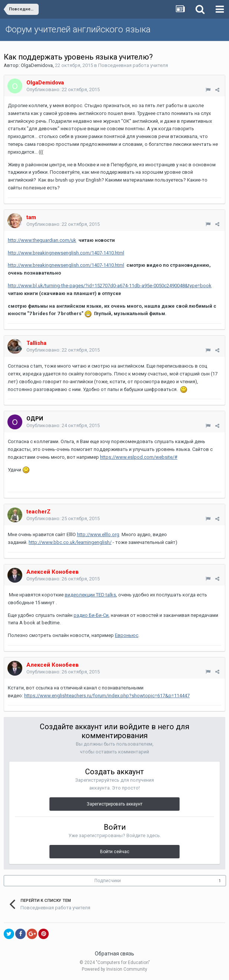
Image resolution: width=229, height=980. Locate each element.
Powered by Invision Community (115, 969)
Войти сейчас (115, 852)
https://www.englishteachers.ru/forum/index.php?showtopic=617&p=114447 (107, 696)
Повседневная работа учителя (133, 65)
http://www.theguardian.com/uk (42, 240)
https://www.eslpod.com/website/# (139, 457)
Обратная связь (115, 954)
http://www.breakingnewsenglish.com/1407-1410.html (66, 253)
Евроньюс (127, 635)
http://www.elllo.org (98, 534)
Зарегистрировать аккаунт (115, 804)
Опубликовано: (63, 89)
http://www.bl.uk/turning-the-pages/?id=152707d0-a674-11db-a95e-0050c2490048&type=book (110, 286)
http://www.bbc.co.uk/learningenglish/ (70, 542)
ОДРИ (35, 419)
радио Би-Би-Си (91, 615)
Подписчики (108, 881)
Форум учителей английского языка (78, 29)
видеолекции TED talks (90, 595)
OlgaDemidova (37, 65)
